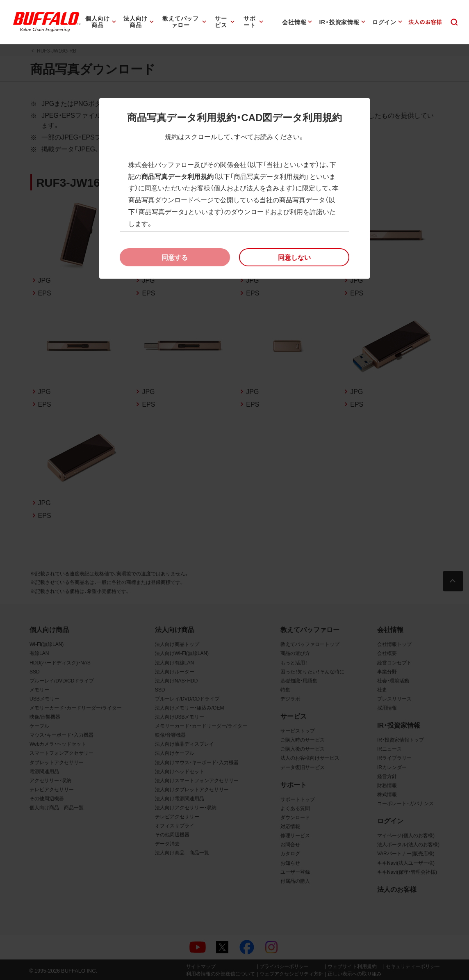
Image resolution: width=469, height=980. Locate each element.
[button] (294, 257)
